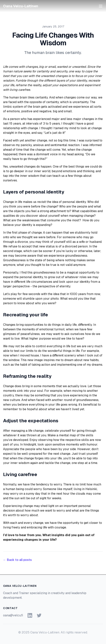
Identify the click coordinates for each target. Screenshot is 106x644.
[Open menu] (101, 6)
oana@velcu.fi (13, 615)
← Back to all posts (17, 560)
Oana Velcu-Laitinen (21, 6)
